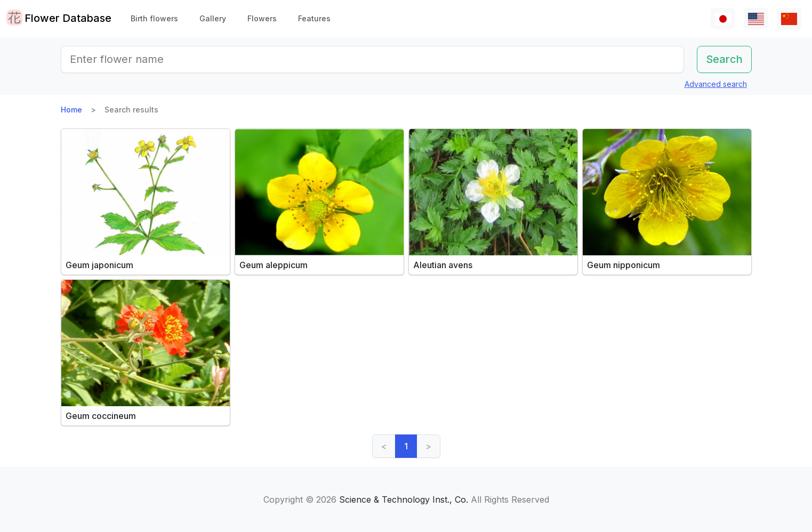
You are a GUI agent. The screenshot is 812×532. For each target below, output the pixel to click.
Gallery (213, 18)
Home (71, 110)
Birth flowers (154, 18)
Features (314, 18)
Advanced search (716, 84)
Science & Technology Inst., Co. (404, 499)
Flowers (262, 18)
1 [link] (406, 446)
